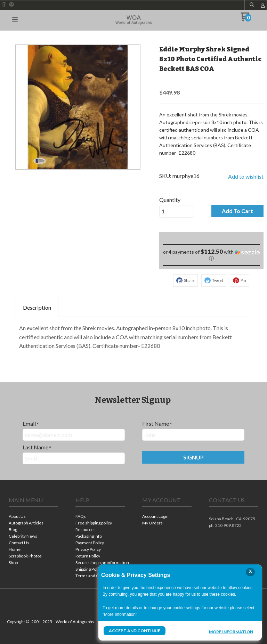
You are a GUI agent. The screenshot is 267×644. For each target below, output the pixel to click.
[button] (15, 20)
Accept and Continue (135, 631)
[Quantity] (177, 211)
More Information (231, 631)
